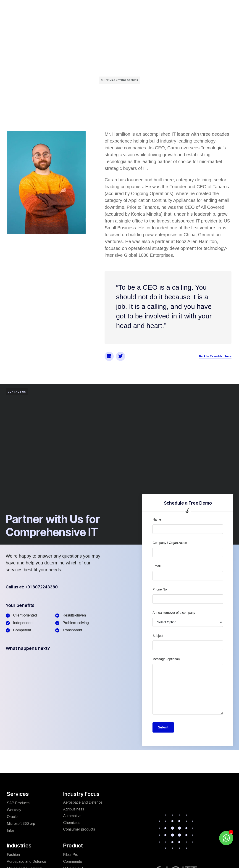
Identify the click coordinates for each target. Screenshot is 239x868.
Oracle (12, 817)
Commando (73, 861)
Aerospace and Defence (26, 861)
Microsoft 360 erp (21, 824)
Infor (11, 830)
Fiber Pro (71, 855)
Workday (14, 810)
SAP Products (18, 803)
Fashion (13, 855)
